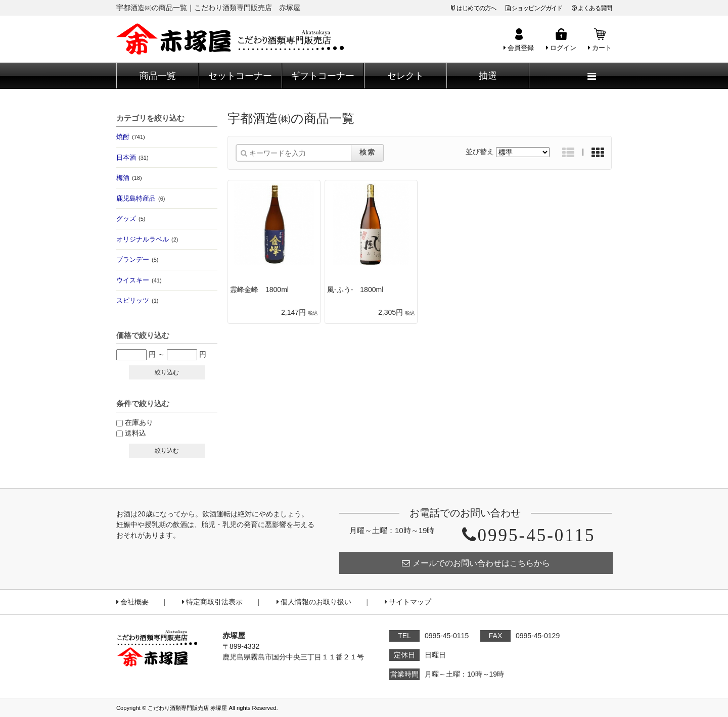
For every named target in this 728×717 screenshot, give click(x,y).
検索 (368, 152)
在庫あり (139, 422)
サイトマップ (408, 602)
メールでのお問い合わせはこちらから (476, 563)
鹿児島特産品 (141, 198)
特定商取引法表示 (212, 602)
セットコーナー (240, 76)
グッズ (131, 219)
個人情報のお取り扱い (314, 602)
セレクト (405, 76)
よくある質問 (592, 8)
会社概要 (132, 602)
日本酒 (132, 157)
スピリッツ (137, 300)
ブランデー (137, 259)
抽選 (488, 76)
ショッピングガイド (534, 8)
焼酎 (131, 137)
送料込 (135, 433)
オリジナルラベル (147, 239)
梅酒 (129, 178)
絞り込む (167, 372)
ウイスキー (139, 280)
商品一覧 (158, 76)
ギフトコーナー (323, 76)
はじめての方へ (476, 8)
